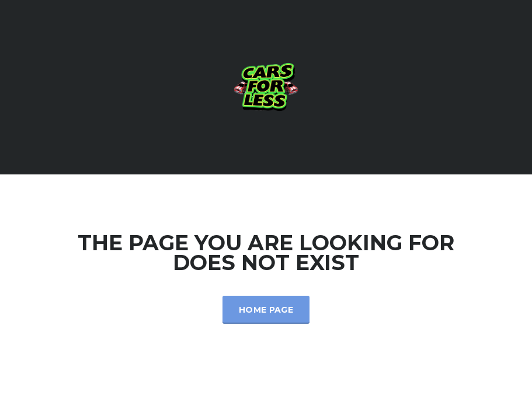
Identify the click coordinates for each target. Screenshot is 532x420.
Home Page (266, 310)
